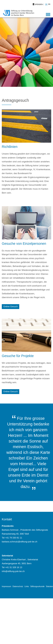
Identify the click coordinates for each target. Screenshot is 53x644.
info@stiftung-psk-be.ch (13, 571)
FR (49, 4)
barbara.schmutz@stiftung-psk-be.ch (20, 542)
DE (46, 4)
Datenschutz (18, 586)
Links (27, 586)
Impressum (6, 586)
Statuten (49, 586)
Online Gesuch (11, 306)
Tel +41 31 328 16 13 (12, 567)
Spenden (38, 4)
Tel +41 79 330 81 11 (12, 538)
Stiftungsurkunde (37, 586)
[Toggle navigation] (48, 13)
